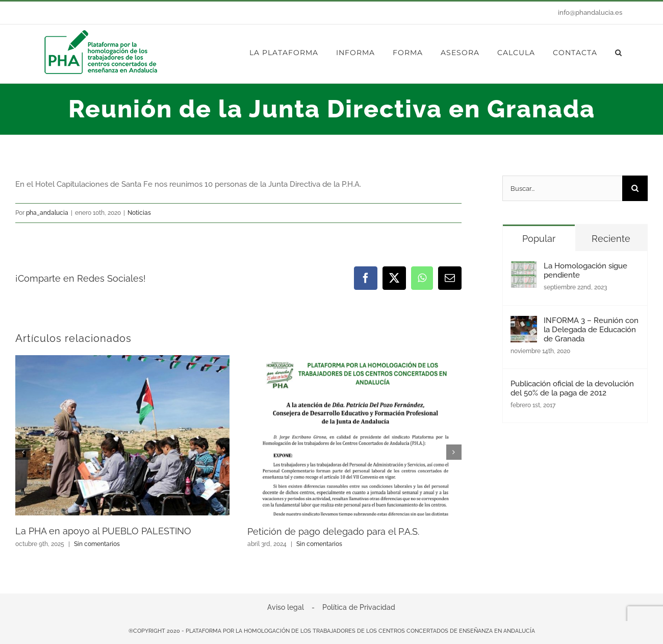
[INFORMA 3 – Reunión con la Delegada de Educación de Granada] (524, 325)
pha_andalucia (47, 213)
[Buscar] (635, 188)
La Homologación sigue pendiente (585, 270)
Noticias (139, 213)
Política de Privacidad (359, 607)
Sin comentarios (97, 544)
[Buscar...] (562, 188)
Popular (539, 239)
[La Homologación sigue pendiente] (524, 270)
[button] (619, 53)
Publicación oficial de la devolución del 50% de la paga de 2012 (572, 388)
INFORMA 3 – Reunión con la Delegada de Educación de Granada (591, 330)
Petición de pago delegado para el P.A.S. (333, 531)
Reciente (611, 239)
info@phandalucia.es (590, 13)
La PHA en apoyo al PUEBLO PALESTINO (103, 531)
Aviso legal (286, 607)
